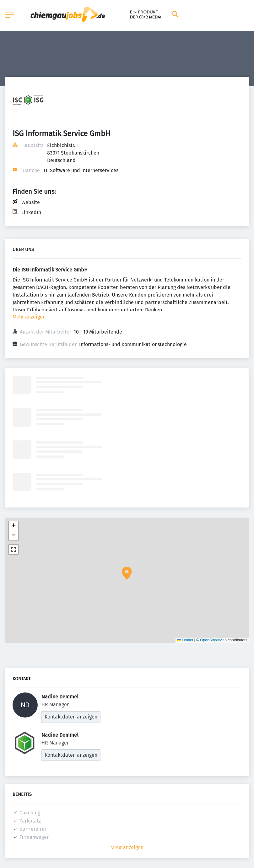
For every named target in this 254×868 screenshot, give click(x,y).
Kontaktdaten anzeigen (71, 717)
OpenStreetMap (213, 640)
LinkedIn (31, 212)
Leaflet (185, 640)
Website (31, 202)
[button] (127, 573)
